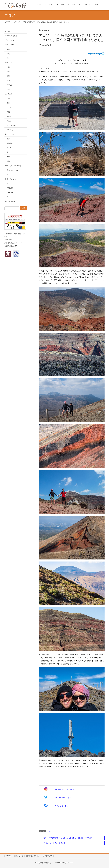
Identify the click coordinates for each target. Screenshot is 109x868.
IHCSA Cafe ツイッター (64, 798)
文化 (8, 49)
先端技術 (10, 188)
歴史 (8, 58)
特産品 (9, 121)
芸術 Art (8, 63)
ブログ (49, 831)
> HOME (8, 31)
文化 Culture (10, 45)
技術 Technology (11, 179)
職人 (8, 184)
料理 (8, 98)
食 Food (8, 94)
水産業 (9, 116)
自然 (8, 161)
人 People (9, 192)
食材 (8, 103)
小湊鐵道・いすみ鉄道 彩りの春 (54, 843)
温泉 (8, 152)
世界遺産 (10, 143)
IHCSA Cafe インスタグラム (65, 790)
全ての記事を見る (11, 36)
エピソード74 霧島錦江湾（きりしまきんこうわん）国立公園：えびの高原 (67, 838)
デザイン (10, 85)
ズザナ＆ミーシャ (61, 806)
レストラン (10, 107)
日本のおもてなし (13, 170)
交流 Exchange (11, 125)
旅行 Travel (9, 134)
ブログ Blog (10, 40)
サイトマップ (47, 856)
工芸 (8, 72)
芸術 (8, 67)
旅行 (8, 139)
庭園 (8, 81)
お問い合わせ (18, 856)
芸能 (8, 89)
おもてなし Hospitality (13, 166)
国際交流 (10, 130)
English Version (10, 201)
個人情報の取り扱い (33, 856)
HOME (8, 856)
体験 (8, 157)
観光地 (9, 148)
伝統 (8, 54)
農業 (8, 112)
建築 (8, 76)
